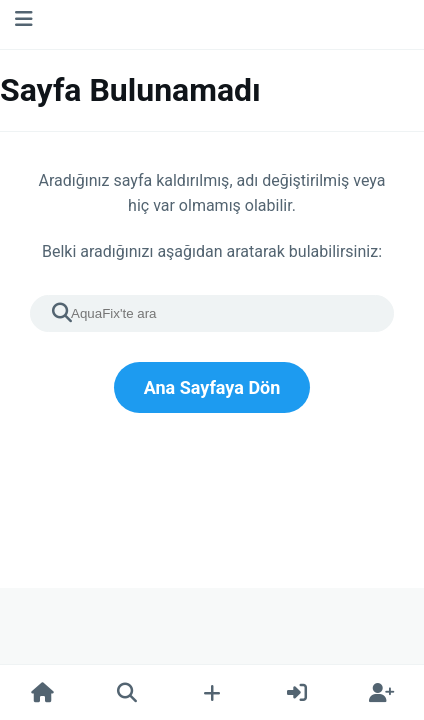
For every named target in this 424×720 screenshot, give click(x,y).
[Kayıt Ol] (381, 693)
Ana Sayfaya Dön (212, 387)
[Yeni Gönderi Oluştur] (212, 693)
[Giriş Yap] (296, 693)
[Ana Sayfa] (42, 693)
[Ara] (127, 693)
